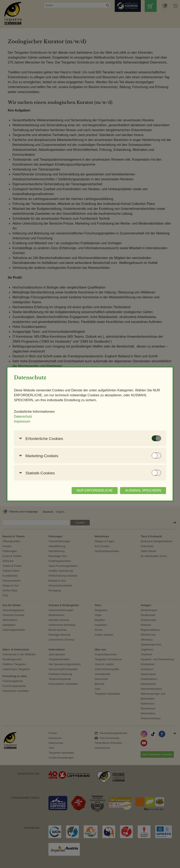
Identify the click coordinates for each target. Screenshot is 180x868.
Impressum (22, 421)
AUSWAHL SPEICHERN (143, 490)
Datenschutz (23, 416)
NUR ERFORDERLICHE (95, 490)
